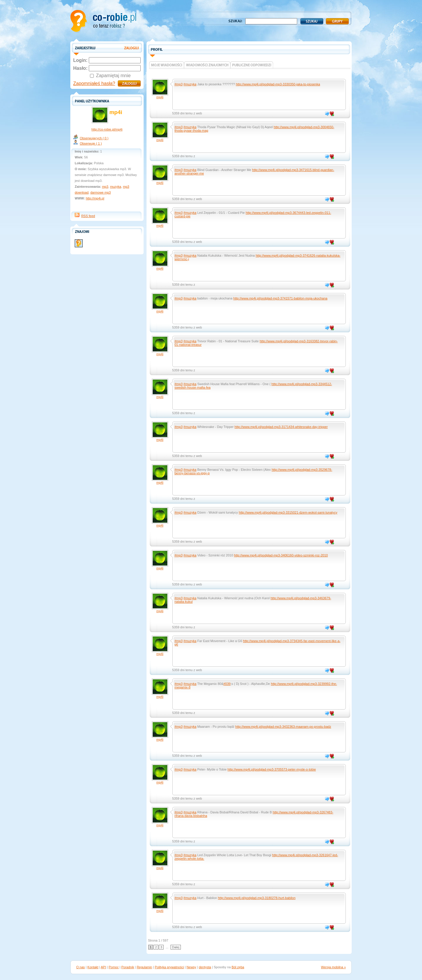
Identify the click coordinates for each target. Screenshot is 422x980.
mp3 (105, 187)
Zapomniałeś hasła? (94, 83)
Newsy (192, 967)
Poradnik (128, 967)
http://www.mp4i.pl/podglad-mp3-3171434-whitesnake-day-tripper (281, 427)
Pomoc (114, 967)
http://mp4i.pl (95, 198)
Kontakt (93, 967)
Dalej (176, 947)
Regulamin (144, 967)
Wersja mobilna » (333, 967)
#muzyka (190, 84)
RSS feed (88, 216)
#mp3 (179, 84)
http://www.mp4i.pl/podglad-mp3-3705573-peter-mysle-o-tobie (272, 769)
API (103, 967)
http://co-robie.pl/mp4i (107, 129)
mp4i (160, 97)
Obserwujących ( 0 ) (94, 138)
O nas (80, 967)
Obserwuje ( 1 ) (91, 143)
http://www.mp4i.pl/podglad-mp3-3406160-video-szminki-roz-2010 (281, 555)
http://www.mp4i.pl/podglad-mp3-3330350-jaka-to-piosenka (278, 84)
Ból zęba (238, 967)
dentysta (205, 967)
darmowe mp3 (101, 192)
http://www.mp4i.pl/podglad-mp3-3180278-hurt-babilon (257, 898)
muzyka (115, 187)
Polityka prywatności (169, 967)
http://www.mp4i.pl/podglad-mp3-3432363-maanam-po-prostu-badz (283, 727)
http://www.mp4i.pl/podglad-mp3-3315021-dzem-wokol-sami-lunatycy (288, 512)
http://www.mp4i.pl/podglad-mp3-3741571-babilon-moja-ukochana (280, 298)
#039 (227, 684)
